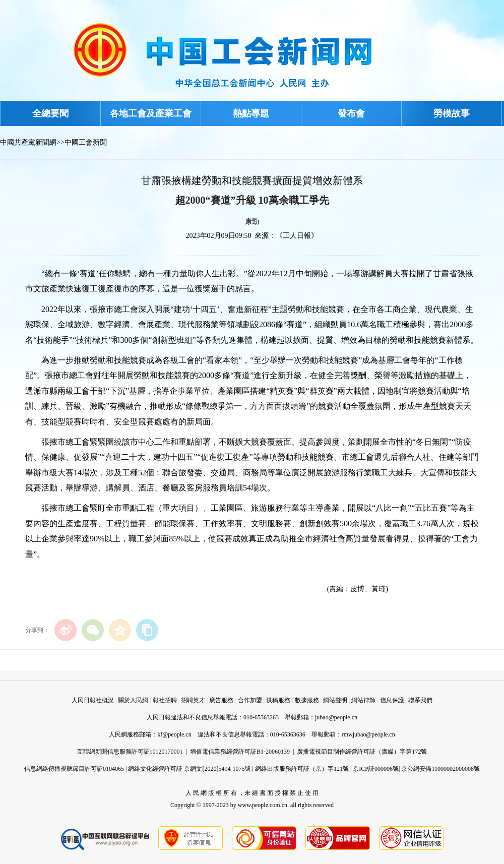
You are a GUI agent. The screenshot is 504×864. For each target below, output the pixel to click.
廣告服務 (221, 700)
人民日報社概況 (93, 700)
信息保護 (392, 700)
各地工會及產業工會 (151, 113)
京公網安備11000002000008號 (440, 769)
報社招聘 (165, 700)
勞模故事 (452, 113)
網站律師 (363, 700)
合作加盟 (250, 700)
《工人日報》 (297, 236)
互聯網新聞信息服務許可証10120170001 (130, 752)
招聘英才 (193, 700)
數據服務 (307, 700)
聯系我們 (420, 700)
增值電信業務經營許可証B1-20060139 (240, 752)
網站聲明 (335, 700)
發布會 (351, 113)
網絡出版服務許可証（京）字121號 (302, 769)
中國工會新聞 (86, 142)
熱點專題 (251, 113)
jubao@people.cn (336, 717)
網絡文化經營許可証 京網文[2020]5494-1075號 (189, 769)
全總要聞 (50, 113)
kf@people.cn (174, 734)
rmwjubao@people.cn (368, 734)
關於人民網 (133, 700)
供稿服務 (278, 700)
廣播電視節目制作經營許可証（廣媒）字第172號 (362, 752)
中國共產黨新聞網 (28, 142)
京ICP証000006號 (376, 769)
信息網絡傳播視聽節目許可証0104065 (74, 769)
